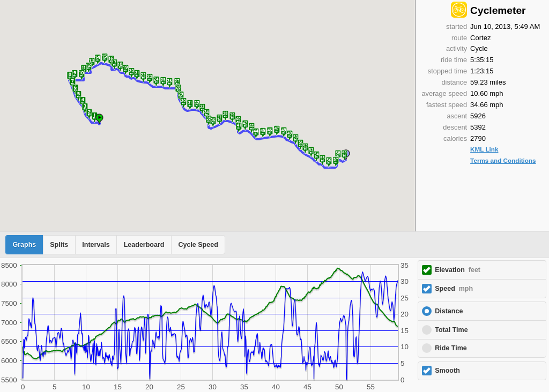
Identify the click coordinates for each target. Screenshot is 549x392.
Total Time (451, 330)
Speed (454, 289)
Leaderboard (144, 245)
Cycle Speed (198, 245)
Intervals (96, 245)
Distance (449, 311)
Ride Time (451, 348)
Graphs (25, 245)
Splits (59, 245)
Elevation (458, 270)
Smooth (447, 371)
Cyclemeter (498, 10)
